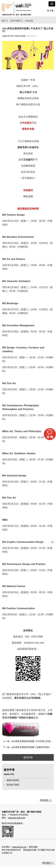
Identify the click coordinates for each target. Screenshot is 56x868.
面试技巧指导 (13, 785)
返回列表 (28, 757)
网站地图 (33, 847)
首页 (4, 21)
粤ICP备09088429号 (11, 850)
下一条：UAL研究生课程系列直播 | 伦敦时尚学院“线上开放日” (28, 747)
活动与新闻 (15, 21)
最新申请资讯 (13, 780)
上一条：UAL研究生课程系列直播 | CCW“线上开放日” (28, 741)
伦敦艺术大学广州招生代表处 (14, 36)
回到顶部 (44, 800)
